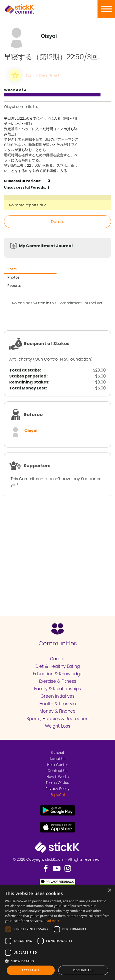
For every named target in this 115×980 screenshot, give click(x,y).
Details (57, 222)
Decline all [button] (83, 970)
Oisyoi (31, 431)
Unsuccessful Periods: (25, 187)
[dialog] (57, 933)
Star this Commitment (42, 75)
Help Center (58, 765)
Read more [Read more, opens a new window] (52, 921)
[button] (57, 961)
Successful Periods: (23, 181)
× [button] (109, 890)
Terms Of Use (57, 783)
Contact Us (57, 771)
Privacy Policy (57, 789)
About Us (57, 759)
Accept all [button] (31, 970)
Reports (14, 286)
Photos (13, 277)
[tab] (30, 270)
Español (58, 795)
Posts (12, 269)
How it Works (58, 777)
